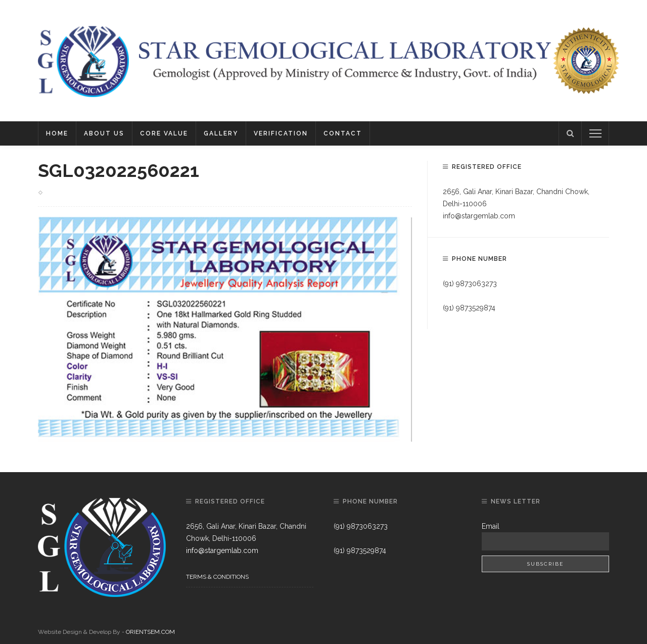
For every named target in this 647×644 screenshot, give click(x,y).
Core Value (164, 133)
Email (491, 526)
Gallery (221, 133)
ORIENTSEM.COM (150, 632)
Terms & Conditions (217, 577)
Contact (343, 133)
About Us (104, 133)
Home (57, 133)
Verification (281, 133)
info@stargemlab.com (479, 216)
